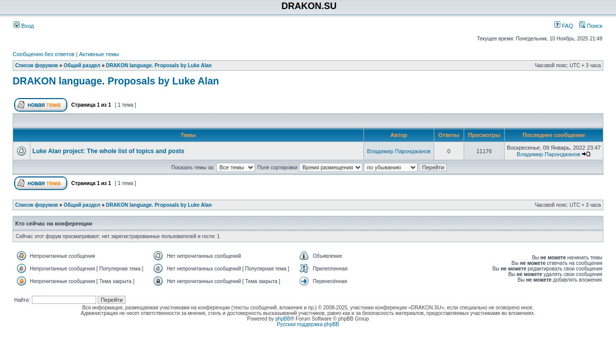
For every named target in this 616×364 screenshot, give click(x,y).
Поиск (591, 26)
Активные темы (99, 54)
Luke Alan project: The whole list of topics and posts (108, 151)
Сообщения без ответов (44, 54)
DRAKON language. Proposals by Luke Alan (159, 65)
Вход (24, 26)
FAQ (564, 26)
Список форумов (37, 65)
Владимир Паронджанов (399, 151)
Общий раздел (82, 65)
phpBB (283, 319)
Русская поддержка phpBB (308, 324)
